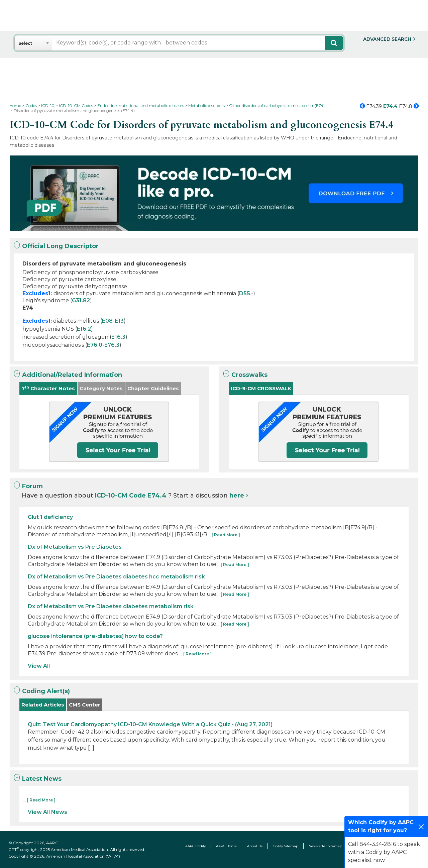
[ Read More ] (226, 535)
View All (39, 666)
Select (25, 43)
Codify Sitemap (286, 846)
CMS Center (85, 705)
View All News (47, 812)
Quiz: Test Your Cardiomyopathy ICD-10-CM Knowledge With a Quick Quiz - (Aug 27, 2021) (150, 724)
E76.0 (95, 345)
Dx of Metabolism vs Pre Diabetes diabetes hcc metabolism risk (116, 577)
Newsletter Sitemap (325, 846)
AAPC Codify (195, 846)
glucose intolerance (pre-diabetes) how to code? (95, 636)
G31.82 (81, 300)
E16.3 (118, 337)
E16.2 (84, 329)
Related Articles (43, 705)
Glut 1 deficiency (50, 517)
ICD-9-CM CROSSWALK (261, 388)
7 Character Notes (48, 388)
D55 (245, 293)
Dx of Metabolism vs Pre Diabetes (75, 547)
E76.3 (112, 345)
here (237, 496)
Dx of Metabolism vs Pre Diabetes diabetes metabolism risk (111, 606)
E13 (119, 321)
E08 (107, 321)
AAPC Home (226, 846)
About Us (255, 846)
